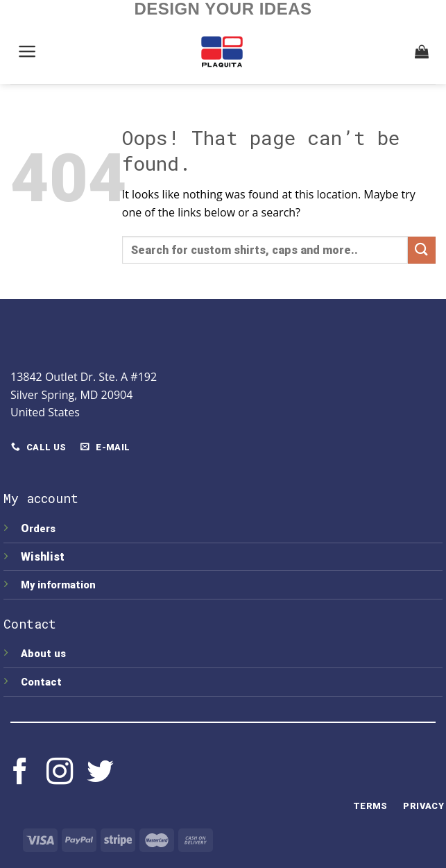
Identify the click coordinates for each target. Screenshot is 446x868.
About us (43, 654)
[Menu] (28, 51)
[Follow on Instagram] (60, 773)
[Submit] (422, 250)
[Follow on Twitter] (100, 773)
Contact (41, 682)
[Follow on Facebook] (20, 773)
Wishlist (44, 557)
